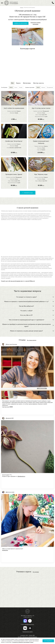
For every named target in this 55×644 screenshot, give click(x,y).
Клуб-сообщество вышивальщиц (14, 108)
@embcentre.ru (21, 476)
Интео (31, 635)
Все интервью (36, 572)
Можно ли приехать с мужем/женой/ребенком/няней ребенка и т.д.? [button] (26, 301)
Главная (22, 7)
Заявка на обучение (21, 23)
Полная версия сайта (28, 632)
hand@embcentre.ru (29, 624)
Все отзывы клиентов (32, 340)
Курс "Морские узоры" (41, 174)
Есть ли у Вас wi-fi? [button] (26, 315)
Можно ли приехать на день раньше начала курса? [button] (26, 331)
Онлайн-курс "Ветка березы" (14, 141)
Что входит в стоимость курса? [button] (26, 297)
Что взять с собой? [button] (26, 311)
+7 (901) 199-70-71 (28, 617)
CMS (34, 635)
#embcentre (5, 550)
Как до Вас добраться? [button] (26, 306)
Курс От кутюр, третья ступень (41, 108)
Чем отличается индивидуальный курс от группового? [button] (26, 320)
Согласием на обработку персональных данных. (23, 642)
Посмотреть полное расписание (35, 23)
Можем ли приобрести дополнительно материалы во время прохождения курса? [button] (26, 325)
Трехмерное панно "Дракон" (14, 174)
